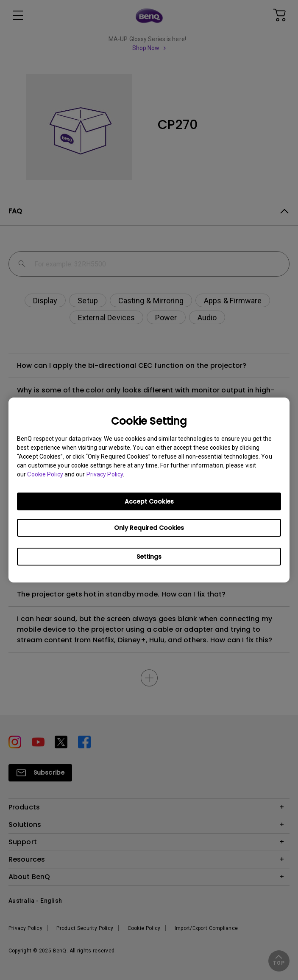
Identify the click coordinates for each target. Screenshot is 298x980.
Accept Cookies (149, 501)
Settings (149, 557)
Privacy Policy (105, 474)
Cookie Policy (45, 474)
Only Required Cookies (149, 528)
